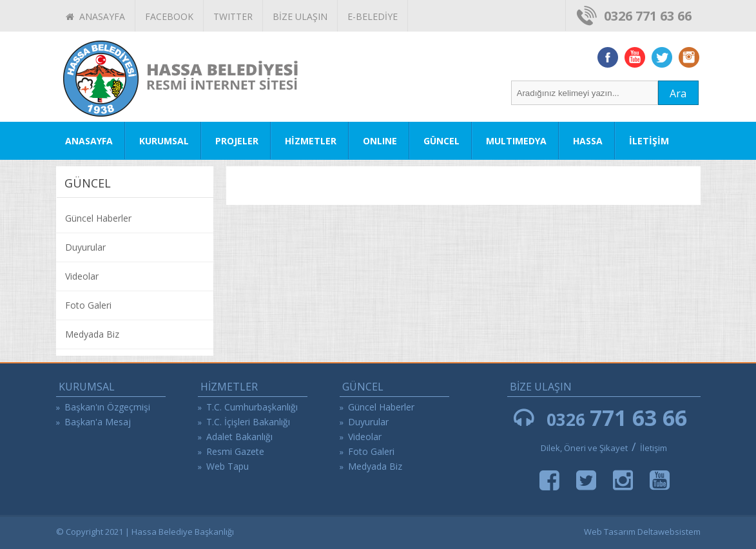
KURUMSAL (164, 141)
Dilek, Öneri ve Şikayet (584, 448)
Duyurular (85, 247)
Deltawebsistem (669, 532)
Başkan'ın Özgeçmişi (107, 407)
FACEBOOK (169, 16)
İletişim (654, 448)
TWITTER (233, 16)
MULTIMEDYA (516, 141)
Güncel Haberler (98, 218)
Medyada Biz (92, 334)
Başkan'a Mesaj (98, 422)
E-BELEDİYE (373, 16)
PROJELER (237, 141)
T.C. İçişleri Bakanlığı (248, 422)
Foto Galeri (88, 305)
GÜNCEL (441, 141)
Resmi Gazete (235, 451)
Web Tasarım (610, 532)
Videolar (82, 276)
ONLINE (380, 141)
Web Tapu (228, 466)
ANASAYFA (95, 16)
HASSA (588, 141)
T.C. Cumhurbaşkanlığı (252, 407)
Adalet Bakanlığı (239, 437)
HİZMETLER (311, 141)
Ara (678, 93)
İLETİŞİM (649, 141)
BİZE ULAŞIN (300, 16)
